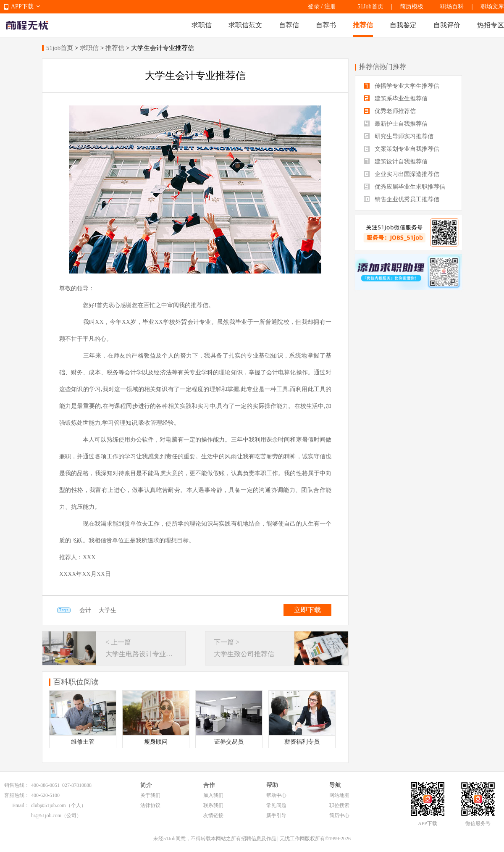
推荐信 (363, 25)
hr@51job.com (46, 815)
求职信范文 (245, 25)
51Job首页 (370, 7)
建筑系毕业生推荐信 (396, 99)
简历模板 (412, 7)
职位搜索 (339, 805)
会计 (85, 610)
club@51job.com (49, 805)
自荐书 (326, 25)
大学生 (108, 610)
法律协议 (150, 805)
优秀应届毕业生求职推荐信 (404, 187)
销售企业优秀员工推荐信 (402, 199)
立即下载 (307, 610)
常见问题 (276, 805)
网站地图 (339, 795)
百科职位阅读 (76, 682)
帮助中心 (276, 795)
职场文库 (492, 7)
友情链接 (213, 815)
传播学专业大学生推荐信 (402, 86)
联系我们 (213, 805)
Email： (21, 805)
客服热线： (17, 795)
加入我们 (213, 795)
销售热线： (17, 785)
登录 (314, 7)
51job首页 (60, 48)
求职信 (202, 25)
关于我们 (150, 795)
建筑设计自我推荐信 (396, 162)
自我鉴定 (403, 25)
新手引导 (276, 815)
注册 (330, 7)
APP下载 (22, 7)
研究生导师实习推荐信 (399, 136)
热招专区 (491, 25)
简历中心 (339, 815)
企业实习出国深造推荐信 (402, 174)
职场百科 (452, 7)
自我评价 (447, 25)
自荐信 (289, 25)
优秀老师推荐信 (390, 111)
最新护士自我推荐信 (396, 124)
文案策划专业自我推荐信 (402, 149)
